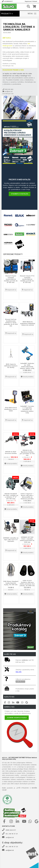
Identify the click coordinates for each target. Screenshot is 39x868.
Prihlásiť (35, 1)
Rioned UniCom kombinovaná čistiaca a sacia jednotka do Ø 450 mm (11, 323)
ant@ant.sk (10, 837)
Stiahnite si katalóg (9, 64)
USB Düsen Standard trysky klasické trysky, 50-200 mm (11, 583)
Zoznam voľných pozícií (17, 718)
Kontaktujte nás (8, 66)
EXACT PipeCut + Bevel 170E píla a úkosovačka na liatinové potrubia (27, 496)
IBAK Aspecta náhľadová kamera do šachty (11, 366)
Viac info (19, 672)
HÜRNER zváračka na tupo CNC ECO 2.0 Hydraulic (11, 540)
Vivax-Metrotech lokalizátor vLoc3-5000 (11, 409)
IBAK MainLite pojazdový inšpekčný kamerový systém (28, 323)
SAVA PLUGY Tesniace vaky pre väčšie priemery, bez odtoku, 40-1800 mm (27, 583)
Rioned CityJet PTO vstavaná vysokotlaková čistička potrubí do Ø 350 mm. (27, 279)
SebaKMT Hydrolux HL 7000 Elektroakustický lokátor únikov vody (27, 366)
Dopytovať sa (11, 290)
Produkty (7, 14)
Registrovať (28, 1)
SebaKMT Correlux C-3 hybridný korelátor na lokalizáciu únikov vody (27, 410)
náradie (14, 767)
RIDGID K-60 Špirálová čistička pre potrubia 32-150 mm (27, 453)
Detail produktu (27, 377)
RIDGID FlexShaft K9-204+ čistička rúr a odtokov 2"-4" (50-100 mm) (11, 496)
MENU (32, 14)
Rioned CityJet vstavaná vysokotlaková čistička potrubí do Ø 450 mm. (11, 279)
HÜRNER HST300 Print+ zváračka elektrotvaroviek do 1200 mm (27, 540)
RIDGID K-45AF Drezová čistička (11, 453)
